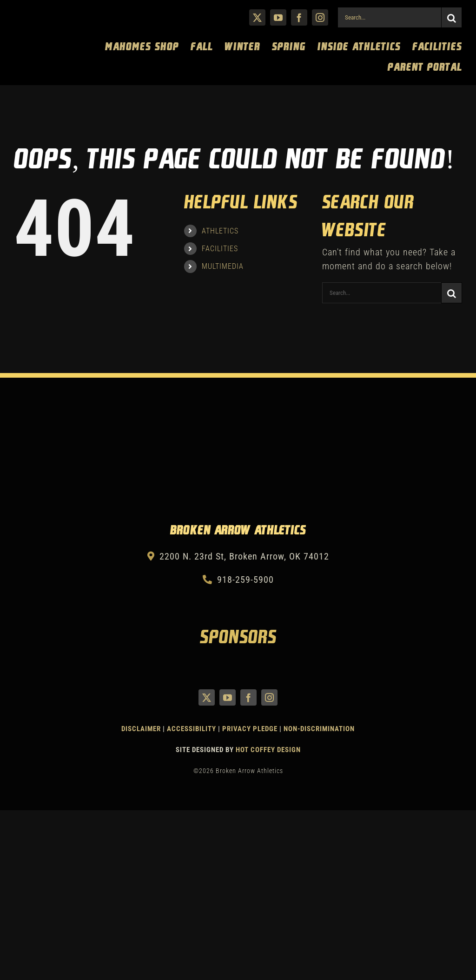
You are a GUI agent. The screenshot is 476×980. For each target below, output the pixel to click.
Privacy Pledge (250, 729)
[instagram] (320, 17)
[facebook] (299, 17)
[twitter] (257, 17)
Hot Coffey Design (268, 750)
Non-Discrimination (319, 729)
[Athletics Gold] (49, 13)
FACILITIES (220, 249)
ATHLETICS (220, 231)
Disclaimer (141, 729)
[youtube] (278, 17)
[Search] (452, 17)
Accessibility (192, 729)
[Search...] (389, 17)
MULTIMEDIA (223, 266)
